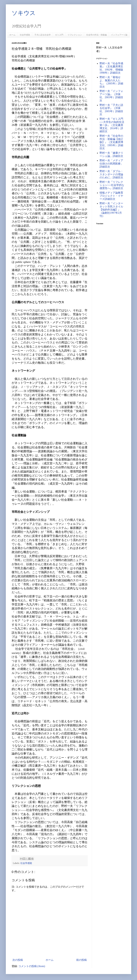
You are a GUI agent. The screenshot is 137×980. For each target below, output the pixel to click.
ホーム (12, 35)
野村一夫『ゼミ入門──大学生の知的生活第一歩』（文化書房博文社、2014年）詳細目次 (112, 125)
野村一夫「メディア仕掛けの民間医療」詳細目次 (111, 164)
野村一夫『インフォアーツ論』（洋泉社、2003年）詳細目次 (111, 96)
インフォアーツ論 (119, 35)
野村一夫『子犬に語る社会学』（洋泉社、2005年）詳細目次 (111, 110)
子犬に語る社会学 (43, 35)
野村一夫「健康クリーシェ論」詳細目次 (111, 154)
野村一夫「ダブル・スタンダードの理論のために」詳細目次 (111, 174)
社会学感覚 (25, 35)
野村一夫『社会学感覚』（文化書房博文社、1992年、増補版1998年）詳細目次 (111, 68)
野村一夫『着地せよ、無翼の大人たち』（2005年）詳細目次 (111, 82)
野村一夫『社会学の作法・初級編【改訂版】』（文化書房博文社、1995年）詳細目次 (111, 142)
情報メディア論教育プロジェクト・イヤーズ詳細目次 (111, 196)
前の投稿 (81, 960)
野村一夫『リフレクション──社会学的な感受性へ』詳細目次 (112, 185)
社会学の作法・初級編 (96, 35)
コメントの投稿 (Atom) (32, 966)
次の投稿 (18, 960)
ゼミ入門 (59, 35)
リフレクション (75, 35)
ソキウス (24, 13)
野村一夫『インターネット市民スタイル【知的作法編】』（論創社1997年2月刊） (111, 210)
